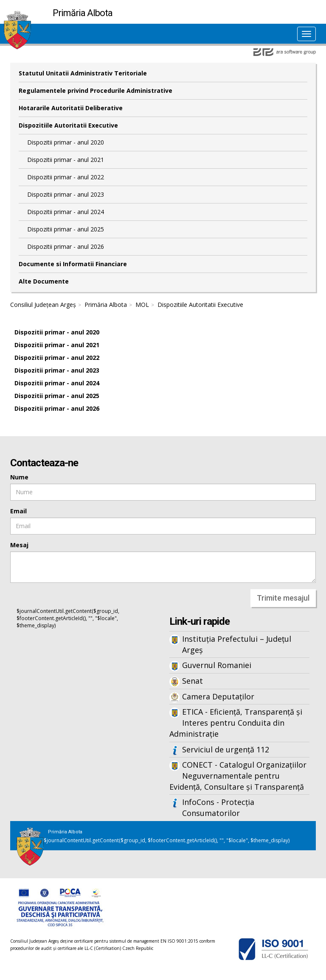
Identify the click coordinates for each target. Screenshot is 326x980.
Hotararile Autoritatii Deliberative (71, 108)
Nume (19, 477)
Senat (193, 681)
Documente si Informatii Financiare (73, 264)
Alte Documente (44, 281)
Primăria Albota (106, 305)
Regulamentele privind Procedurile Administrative (96, 90)
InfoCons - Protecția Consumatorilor (218, 807)
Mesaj (19, 545)
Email (18, 511)
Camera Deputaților (218, 696)
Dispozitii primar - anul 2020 (66, 142)
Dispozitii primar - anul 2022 (66, 177)
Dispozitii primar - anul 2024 (66, 212)
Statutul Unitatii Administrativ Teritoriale (83, 73)
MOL (142, 305)
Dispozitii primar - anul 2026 (66, 246)
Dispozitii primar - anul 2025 (66, 229)
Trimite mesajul (283, 598)
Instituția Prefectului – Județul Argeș (237, 644)
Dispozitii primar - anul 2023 (66, 194)
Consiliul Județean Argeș (43, 305)
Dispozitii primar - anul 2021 (66, 160)
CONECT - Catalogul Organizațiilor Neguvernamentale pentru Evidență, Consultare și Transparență (238, 775)
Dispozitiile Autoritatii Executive (68, 125)
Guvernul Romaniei (217, 665)
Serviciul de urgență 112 (226, 749)
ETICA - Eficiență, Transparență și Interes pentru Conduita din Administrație (236, 722)
